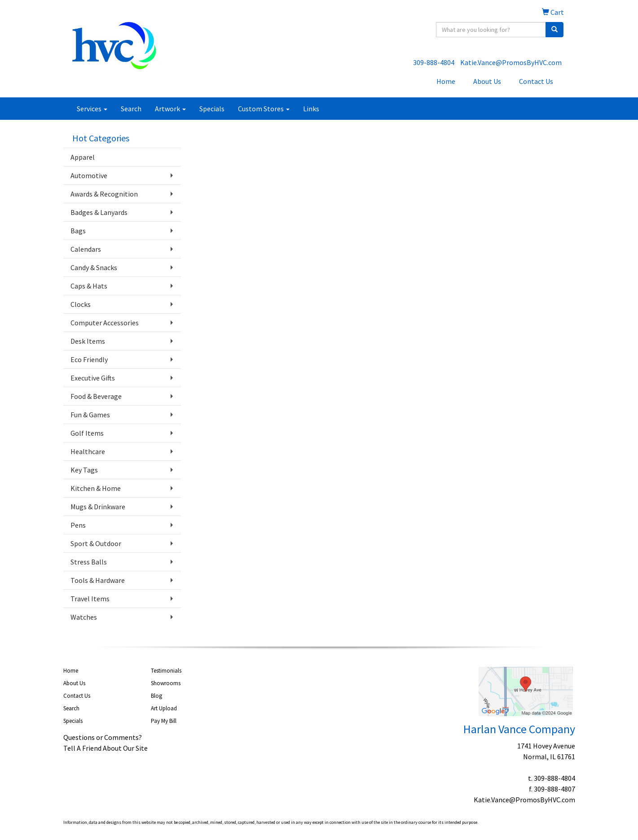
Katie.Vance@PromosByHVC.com (511, 62)
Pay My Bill (164, 721)
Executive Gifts (93, 378)
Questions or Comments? (103, 737)
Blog (156, 696)
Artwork (170, 109)
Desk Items (88, 341)
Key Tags (84, 470)
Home (446, 81)
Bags (78, 231)
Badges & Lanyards (99, 212)
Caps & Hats (89, 286)
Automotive (89, 175)
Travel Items (90, 599)
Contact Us (536, 81)
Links (311, 109)
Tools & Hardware (98, 580)
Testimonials (166, 671)
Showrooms (166, 683)
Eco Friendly (89, 359)
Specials (212, 109)
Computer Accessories (105, 323)
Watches (84, 617)
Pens (78, 525)
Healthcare (88, 451)
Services (92, 109)
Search (131, 109)
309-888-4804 (434, 62)
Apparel (83, 157)
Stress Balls (89, 562)
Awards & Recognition (104, 194)
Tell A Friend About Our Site (106, 748)
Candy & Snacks (94, 267)
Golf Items (87, 433)
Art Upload (164, 708)
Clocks (81, 304)
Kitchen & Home (96, 488)
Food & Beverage (96, 396)
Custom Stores (264, 109)
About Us (487, 81)
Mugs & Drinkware (98, 507)
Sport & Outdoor (96, 543)
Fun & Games (90, 415)
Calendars (86, 249)
